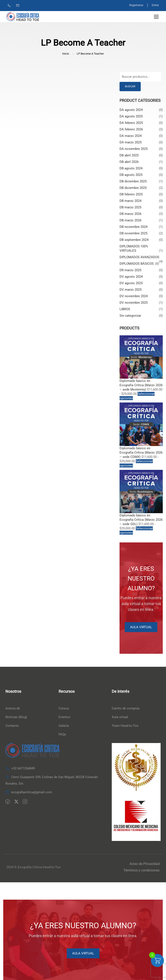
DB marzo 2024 (130, 201)
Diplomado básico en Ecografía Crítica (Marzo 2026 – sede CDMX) (141, 453)
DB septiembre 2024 (134, 240)
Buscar (130, 86)
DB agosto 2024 (131, 168)
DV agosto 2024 (131, 277)
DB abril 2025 (129, 155)
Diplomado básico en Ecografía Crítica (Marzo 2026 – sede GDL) (141, 520)
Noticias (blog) (16, 717)
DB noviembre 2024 (133, 227)
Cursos (64, 709)
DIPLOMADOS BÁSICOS (137, 264)
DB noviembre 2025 (133, 233)
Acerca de (13, 709)
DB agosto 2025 (131, 175)
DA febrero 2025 (131, 123)
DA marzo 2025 (131, 142)
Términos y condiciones (141, 870)
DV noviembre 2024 (134, 296)
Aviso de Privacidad (144, 864)
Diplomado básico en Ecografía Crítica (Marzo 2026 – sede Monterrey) (141, 385)
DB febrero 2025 (131, 194)
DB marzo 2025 (130, 207)
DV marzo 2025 (131, 290)
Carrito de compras (126, 709)
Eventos (64, 717)
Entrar (155, 5)
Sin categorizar (130, 316)
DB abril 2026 (129, 162)
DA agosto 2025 (131, 116)
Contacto (12, 726)
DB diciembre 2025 (133, 181)
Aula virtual (120, 717)
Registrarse (136, 5)
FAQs (62, 735)
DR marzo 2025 (130, 270)
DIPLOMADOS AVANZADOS (139, 257)
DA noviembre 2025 (134, 149)
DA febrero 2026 (131, 129)
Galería (64, 726)
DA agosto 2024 (131, 110)
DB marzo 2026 (130, 214)
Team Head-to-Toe (125, 726)
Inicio (66, 54)
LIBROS (125, 309)
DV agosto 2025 (131, 283)
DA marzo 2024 (131, 136)
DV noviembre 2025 (134, 303)
